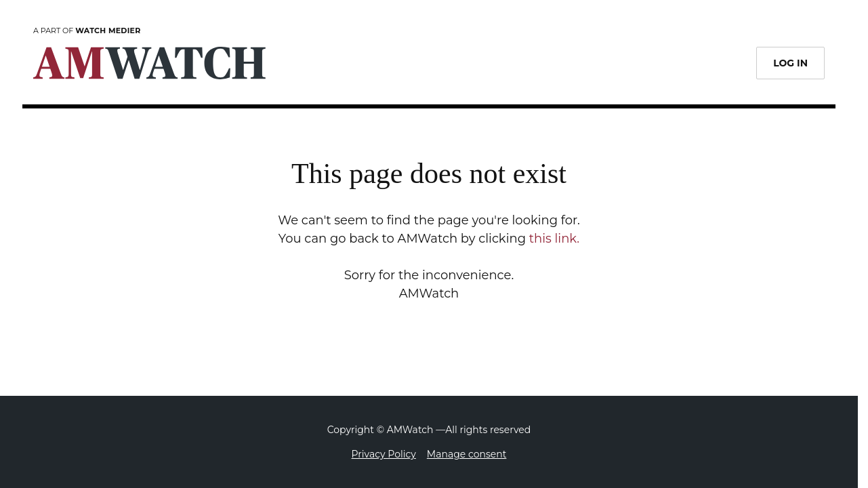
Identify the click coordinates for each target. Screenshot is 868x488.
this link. (554, 239)
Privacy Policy (384, 454)
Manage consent (467, 454)
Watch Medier (108, 30)
